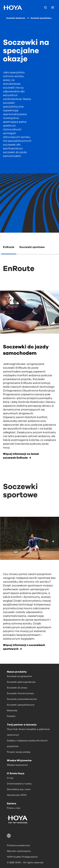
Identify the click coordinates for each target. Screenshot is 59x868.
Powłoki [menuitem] (11, 716)
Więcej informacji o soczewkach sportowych (24, 647)
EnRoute (9, 247)
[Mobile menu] (53, 8)
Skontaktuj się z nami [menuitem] (19, 789)
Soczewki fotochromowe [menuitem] (20, 693)
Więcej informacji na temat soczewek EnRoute (21, 456)
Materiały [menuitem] (12, 711)
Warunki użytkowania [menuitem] (19, 851)
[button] (29, 836)
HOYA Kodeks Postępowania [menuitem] (22, 857)
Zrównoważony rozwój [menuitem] (19, 784)
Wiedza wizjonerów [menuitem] (17, 765)
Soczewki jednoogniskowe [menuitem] (21, 682)
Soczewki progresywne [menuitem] (19, 676)
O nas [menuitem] (10, 778)
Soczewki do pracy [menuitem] (17, 688)
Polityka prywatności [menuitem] (18, 845)
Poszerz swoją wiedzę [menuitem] (19, 752)
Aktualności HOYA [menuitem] (17, 795)
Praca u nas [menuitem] (13, 808)
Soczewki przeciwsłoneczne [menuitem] (22, 699)
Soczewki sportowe (32, 247)
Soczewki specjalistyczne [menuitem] (21, 705)
